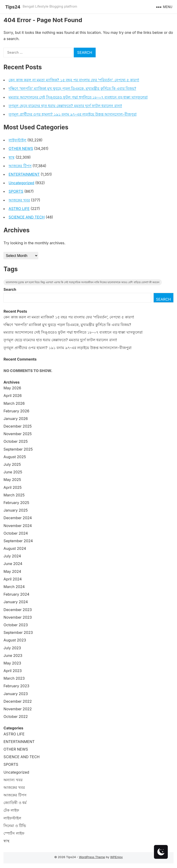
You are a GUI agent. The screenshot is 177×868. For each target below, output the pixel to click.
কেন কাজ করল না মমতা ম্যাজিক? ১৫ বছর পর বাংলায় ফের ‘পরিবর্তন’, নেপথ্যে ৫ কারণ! (74, 80)
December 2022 (18, 701)
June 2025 (13, 472)
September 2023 (18, 632)
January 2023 (16, 694)
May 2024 (12, 571)
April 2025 (12, 487)
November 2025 (18, 434)
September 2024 (18, 541)
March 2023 (14, 678)
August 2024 (15, 548)
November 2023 (18, 617)
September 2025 (18, 449)
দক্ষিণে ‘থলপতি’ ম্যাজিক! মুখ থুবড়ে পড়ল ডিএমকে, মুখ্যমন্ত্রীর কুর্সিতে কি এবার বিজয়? (72, 88)
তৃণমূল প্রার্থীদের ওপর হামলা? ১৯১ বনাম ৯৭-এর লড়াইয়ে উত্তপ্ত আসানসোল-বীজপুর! (72, 114)
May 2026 (12, 388)
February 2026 (16, 411)
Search (10, 289)
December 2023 (18, 610)
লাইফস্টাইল (17, 140)
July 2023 (12, 648)
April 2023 (13, 671)
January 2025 (16, 510)
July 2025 (12, 464)
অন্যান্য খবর (13, 780)
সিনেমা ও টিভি (15, 826)
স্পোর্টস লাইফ (14, 833)
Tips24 (13, 7)
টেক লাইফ (11, 810)
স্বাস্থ (12, 157)
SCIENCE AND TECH (27, 217)
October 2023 (16, 625)
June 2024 (13, 564)
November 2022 (18, 709)
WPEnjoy (117, 857)
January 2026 (16, 419)
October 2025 (16, 441)
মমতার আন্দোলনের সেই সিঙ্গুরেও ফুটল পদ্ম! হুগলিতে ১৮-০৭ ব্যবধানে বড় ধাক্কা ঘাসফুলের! (78, 97)
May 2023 (12, 663)
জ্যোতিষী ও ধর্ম (15, 803)
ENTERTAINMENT (24, 174)
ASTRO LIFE (19, 209)
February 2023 (16, 686)
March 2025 (14, 495)
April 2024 (13, 579)
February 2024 (16, 594)
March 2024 (14, 587)
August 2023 (15, 640)
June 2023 (13, 655)
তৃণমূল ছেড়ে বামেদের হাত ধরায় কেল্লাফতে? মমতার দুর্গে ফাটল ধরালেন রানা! (65, 106)
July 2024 (12, 556)
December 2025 (18, 426)
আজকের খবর (19, 200)
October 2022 (16, 717)
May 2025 (12, 480)
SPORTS (16, 191)
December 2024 (18, 518)
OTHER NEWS (21, 149)
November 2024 (18, 526)
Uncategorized (21, 183)
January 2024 (16, 602)
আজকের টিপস (20, 166)
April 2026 (13, 396)
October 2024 (16, 533)
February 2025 (16, 503)
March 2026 (14, 403)
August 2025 (15, 457)
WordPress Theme (92, 857)
